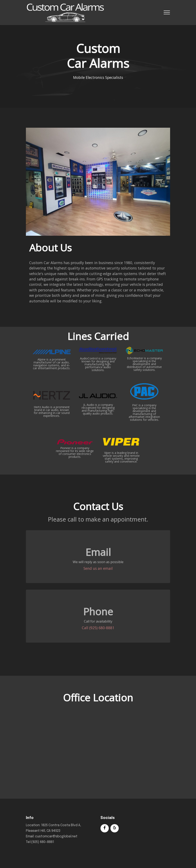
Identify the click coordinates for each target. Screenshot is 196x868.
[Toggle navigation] (167, 12)
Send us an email (98, 568)
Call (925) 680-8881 (98, 628)
